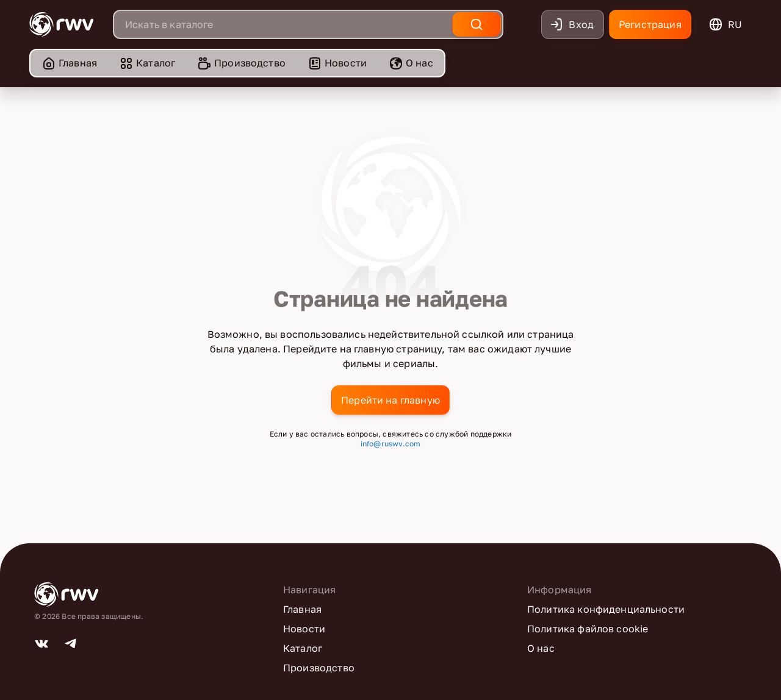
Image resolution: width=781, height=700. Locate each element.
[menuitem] (69, 63)
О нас (411, 63)
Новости (337, 63)
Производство (241, 63)
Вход (571, 24)
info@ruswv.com (391, 444)
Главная (69, 63)
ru (725, 24)
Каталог (147, 63)
